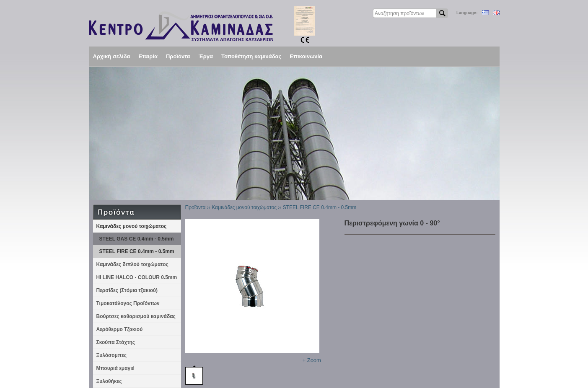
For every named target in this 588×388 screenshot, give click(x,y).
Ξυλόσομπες (112, 355)
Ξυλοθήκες (109, 381)
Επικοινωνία (306, 56)
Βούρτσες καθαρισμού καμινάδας (136, 316)
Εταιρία (148, 56)
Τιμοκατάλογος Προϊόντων (128, 303)
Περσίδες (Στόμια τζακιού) (127, 290)
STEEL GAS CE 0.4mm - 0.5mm (137, 239)
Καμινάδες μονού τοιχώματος (132, 226)
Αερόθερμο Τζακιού (120, 329)
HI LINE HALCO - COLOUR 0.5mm (137, 277)
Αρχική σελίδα (112, 56)
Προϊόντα (178, 56)
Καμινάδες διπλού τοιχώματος (132, 264)
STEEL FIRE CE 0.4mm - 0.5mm (137, 251)
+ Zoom (312, 360)
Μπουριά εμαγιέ (115, 368)
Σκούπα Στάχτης (116, 342)
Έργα (206, 56)
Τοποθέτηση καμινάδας (251, 56)
